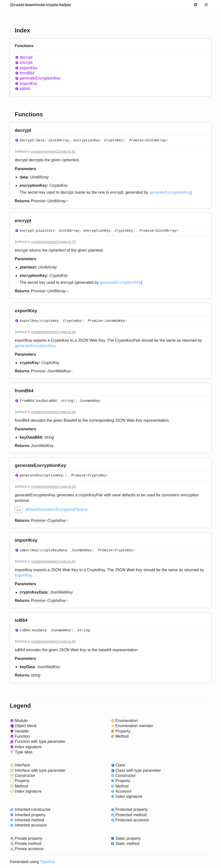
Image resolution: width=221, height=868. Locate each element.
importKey (28, 84)
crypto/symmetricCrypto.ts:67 (53, 561)
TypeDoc (48, 862)
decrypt (26, 57)
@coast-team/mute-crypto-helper (41, 5)
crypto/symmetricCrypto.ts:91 (53, 151)
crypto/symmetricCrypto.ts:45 (53, 332)
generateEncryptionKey (40, 78)
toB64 (25, 89)
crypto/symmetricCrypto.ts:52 (53, 641)
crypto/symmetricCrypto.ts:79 (53, 242)
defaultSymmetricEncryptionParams (56, 509)
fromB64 (27, 73)
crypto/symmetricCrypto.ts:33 (53, 487)
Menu (206, 5)
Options (195, 5)
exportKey (28, 68)
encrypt (26, 62)
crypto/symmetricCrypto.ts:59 (53, 412)
